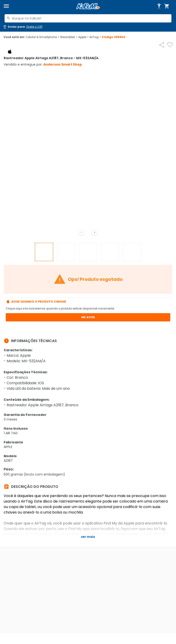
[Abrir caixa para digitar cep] (23, 27)
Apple (83, 37)
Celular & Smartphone (42, 37)
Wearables (69, 37)
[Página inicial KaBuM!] (88, 6)
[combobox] (88, 18)
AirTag (95, 37)
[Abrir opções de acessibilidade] (159, 6)
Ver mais (88, 537)
